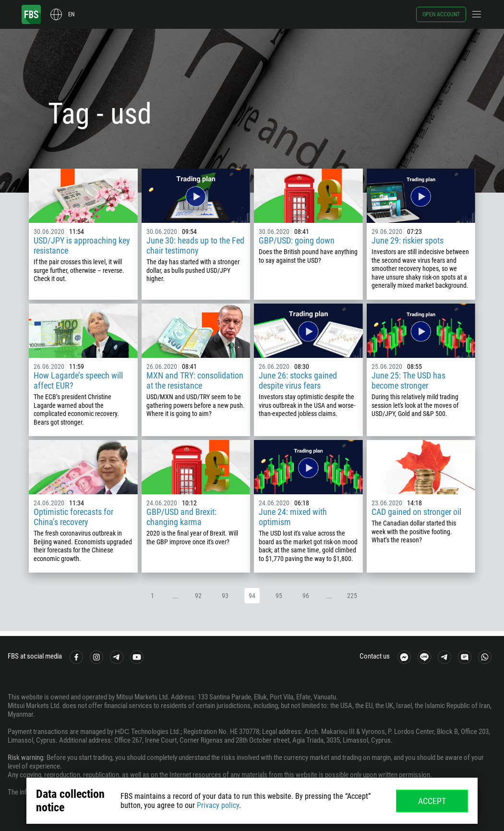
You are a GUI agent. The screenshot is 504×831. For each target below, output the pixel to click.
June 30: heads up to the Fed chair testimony (195, 245)
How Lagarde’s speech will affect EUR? (78, 380)
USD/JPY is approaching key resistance (82, 245)
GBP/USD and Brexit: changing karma (181, 517)
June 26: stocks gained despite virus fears (298, 380)
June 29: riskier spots (408, 240)
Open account (441, 14)
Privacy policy (218, 805)
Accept (432, 801)
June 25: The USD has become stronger (408, 380)
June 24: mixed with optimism (293, 517)
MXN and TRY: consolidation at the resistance (195, 380)
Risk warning (25, 758)
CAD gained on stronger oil (416, 512)
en (71, 14)
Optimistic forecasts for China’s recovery (73, 517)
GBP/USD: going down (297, 240)
